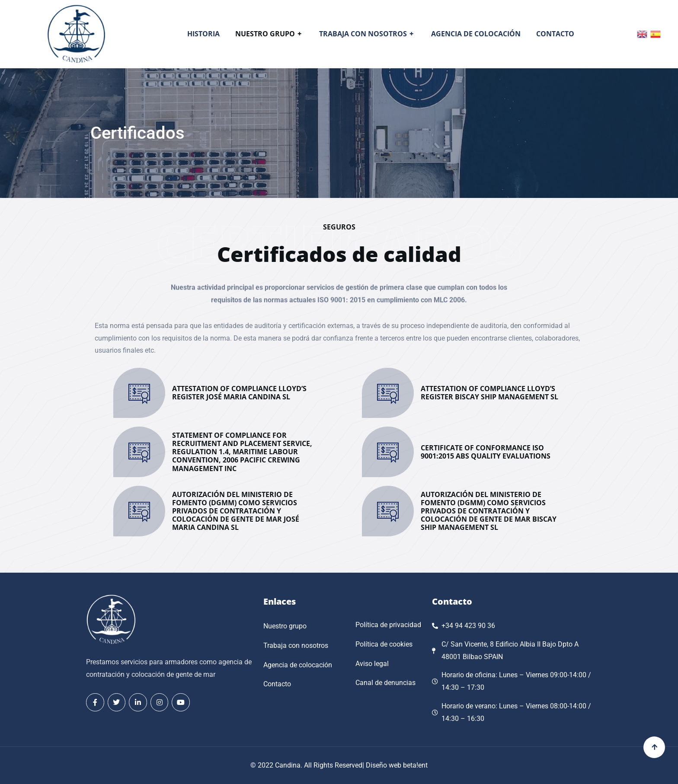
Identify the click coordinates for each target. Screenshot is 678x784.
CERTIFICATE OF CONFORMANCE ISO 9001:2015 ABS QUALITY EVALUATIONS (486, 452)
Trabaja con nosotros (367, 34)
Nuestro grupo (269, 34)
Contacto (555, 34)
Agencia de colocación (476, 34)
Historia (203, 34)
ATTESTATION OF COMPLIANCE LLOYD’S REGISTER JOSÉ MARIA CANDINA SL (239, 393)
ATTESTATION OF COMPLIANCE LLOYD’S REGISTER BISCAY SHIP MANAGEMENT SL (489, 393)
